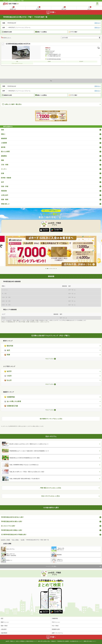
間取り (3, 134)
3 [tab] (49, 269)
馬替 (7, 355)
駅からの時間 (5, 152)
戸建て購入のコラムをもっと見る (51, 488)
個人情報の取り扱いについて (76, 641)
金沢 (7, 350)
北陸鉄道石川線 (11, 406)
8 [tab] (56, 269)
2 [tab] (47, 269)
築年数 (3, 147)
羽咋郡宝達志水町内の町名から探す (12, 517)
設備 (3, 173)
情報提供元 (53, 641)
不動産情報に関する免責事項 (63, 641)
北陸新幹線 (9, 397)
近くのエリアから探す (8, 526)
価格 (3, 130)
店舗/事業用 (4, 633)
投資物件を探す (56, 629)
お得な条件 (5, 195)
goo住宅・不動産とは (10, 641)
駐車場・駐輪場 (6, 178)
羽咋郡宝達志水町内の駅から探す (12, 521)
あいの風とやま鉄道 (13, 401)
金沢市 (8, 371)
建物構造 (4, 156)
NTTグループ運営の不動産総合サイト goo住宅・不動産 (13, 1)
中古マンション (56, 622)
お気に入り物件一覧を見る (12, 104)
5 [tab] (52, 269)
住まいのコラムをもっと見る (51, 496)
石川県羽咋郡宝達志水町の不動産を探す (14, 535)
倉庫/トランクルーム (57, 633)
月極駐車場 (55, 618)
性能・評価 (5, 186)
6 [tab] (53, 269)
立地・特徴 (5, 165)
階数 (3, 160)
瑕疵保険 (4, 191)
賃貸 (2, 618)
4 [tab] (50, 269)
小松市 (8, 376)
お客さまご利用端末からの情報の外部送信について (26, 641)
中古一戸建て (55, 626)
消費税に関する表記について (89, 641)
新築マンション (5, 622)
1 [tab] (46, 269)
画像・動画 (5, 199)
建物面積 (4, 138)
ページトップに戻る (51, 566)
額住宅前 (9, 346)
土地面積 (4, 143)
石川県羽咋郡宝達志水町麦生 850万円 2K (18, 44)
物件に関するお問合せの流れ (44, 641)
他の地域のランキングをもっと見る (51, 419)
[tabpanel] (51, 251)
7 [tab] (55, 269)
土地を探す (4, 629)
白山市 (8, 380)
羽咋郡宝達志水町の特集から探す (12, 530)
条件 (3, 182)
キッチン (4, 169)
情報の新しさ (5, 204)
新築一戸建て (4, 626)
